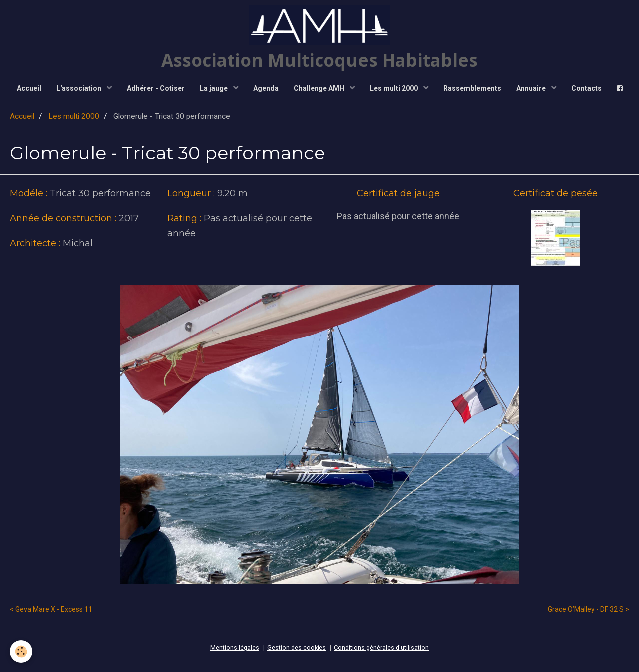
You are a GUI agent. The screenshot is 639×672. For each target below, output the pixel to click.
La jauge (214, 88)
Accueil (29, 88)
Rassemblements (472, 88)
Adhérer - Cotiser (156, 88)
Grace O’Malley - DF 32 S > (588, 609)
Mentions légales (235, 647)
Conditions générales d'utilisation (381, 647)
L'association (80, 88)
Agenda (266, 88)
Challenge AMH (320, 88)
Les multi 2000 (395, 88)
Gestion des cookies (297, 647)
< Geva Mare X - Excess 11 (51, 609)
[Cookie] (21, 651)
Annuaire (532, 88)
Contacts (586, 88)
